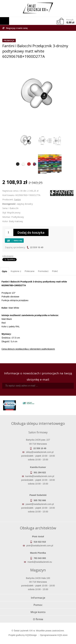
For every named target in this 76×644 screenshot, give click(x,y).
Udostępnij (8, 256)
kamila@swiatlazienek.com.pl (40, 476)
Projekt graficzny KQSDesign (23, 635)
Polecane (30, 271)
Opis (4, 271)
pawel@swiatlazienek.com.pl (40, 504)
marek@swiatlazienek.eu (40, 562)
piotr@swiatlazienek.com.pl (40, 546)
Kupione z (16, 271)
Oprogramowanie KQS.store (54, 635)
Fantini (17, 199)
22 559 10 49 (37, 247)
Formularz (43, 271)
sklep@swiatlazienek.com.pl (40, 452)
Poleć (55, 271)
